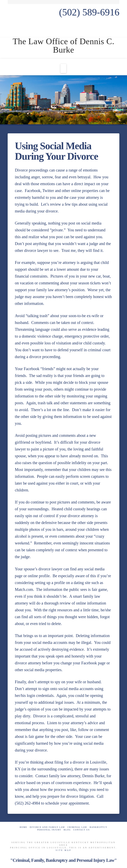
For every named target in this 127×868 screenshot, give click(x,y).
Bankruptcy (98, 827)
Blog (67, 830)
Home (23, 827)
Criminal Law (77, 827)
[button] (63, 68)
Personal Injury (49, 830)
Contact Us (82, 830)
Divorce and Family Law (47, 827)
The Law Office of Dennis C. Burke (63, 46)
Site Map (63, 850)
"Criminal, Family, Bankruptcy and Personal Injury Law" (63, 860)
